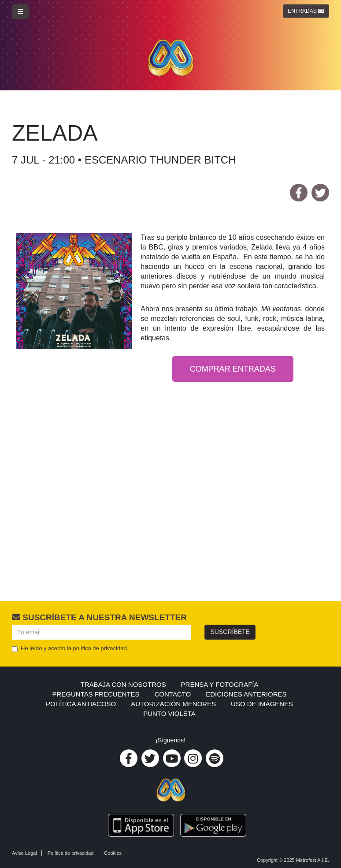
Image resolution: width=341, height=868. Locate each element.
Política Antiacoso (81, 704)
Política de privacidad (71, 853)
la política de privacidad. (98, 648)
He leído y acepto (70, 648)
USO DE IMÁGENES (262, 704)
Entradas (306, 11)
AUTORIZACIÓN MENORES (173, 704)
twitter (320, 194)
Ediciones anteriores (246, 694)
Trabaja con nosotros (123, 684)
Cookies (113, 853)
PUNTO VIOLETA (169, 713)
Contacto (172, 694)
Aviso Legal (24, 853)
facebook (299, 194)
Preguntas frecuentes (96, 694)
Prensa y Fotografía (220, 684)
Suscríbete (230, 632)
